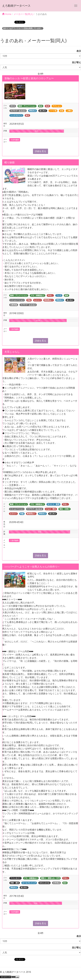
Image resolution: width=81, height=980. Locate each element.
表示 (78, 51)
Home (7, 14)
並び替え (75, 62)
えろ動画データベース (16, 6)
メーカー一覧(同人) (23, 14)
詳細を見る (40, 151)
